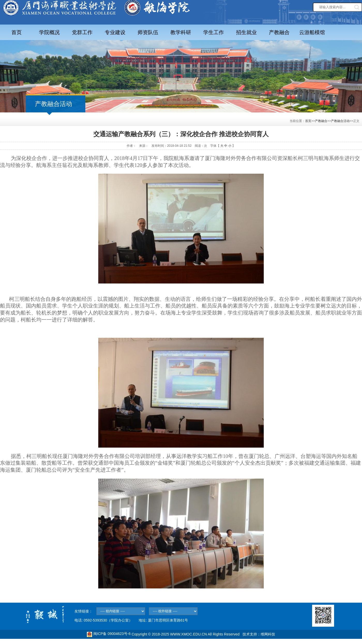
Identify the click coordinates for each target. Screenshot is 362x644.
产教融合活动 (340, 121)
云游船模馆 (312, 32)
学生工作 (214, 32)
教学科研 (181, 32)
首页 (17, 32)
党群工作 (82, 32)
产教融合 (279, 32)
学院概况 (49, 32)
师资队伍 (148, 32)
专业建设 (115, 32)
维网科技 (268, 634)
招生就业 (246, 32)
